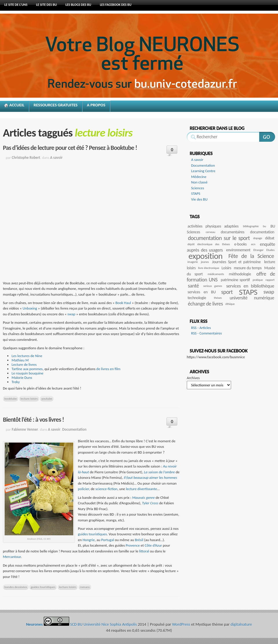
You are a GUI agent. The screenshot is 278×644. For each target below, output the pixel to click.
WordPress (181, 624)
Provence (133, 545)
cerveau (210, 232)
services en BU (202, 292)
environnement (238, 250)
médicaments (216, 274)
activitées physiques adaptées (213, 226)
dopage (258, 238)
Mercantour (12, 557)
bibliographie (251, 226)
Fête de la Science (251, 256)
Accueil (17, 105)
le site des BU (46, 5)
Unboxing (30, 308)
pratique (258, 280)
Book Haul (123, 303)
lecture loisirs (29, 399)
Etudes (270, 250)
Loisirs (226, 268)
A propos (96, 105)
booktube (11, 399)
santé (193, 286)
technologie (197, 298)
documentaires (232, 232)
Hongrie (89, 540)
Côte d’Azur (153, 545)
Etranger (258, 250)
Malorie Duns (22, 378)
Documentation (74, 429)
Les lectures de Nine (27, 356)
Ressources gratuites (56, 105)
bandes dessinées (16, 587)
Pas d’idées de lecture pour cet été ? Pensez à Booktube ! (70, 148)
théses (218, 298)
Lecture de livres (24, 364)
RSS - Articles (201, 328)
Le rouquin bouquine (28, 373)
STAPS (196, 193)
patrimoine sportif (235, 280)
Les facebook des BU (116, 5)
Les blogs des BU (78, 5)
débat (270, 238)
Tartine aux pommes (27, 369)
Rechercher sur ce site (267, 137)
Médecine (199, 177)
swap (72, 314)
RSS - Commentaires (206, 333)
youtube (47, 399)
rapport (270, 280)
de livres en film (108, 369)
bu (265, 226)
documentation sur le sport (219, 238)
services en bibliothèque (250, 286)
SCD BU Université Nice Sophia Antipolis (104, 624)
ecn (253, 244)
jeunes (205, 262)
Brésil (140, 540)
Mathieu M (20, 360)
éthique (230, 304)
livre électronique (209, 268)
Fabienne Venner (25, 429)
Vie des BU (199, 199)
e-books (240, 244)
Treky (16, 382)
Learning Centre (203, 171)
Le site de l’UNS (16, 5)
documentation (262, 232)
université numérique (252, 298)
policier (83, 489)
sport (227, 292)
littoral (144, 551)
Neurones (153, 64)
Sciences (198, 188)
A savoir (56, 158)
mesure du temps (248, 268)
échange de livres (205, 304)
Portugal (107, 540)
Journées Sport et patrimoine (236, 262)
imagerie (193, 262)
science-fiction (106, 489)
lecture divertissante (142, 489)
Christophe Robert (26, 158)
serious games (213, 286)
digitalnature (241, 624)
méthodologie (240, 274)
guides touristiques (92, 534)
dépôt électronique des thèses (209, 244)
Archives (193, 378)
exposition (206, 256)
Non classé (199, 182)
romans (85, 587)
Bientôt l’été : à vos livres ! (33, 420)
